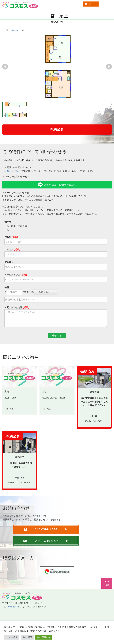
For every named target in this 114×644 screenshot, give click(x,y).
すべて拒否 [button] (27, 637)
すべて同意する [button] (43, 637)
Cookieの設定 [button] (11, 637)
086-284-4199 (13, 178)
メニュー (89, 4)
